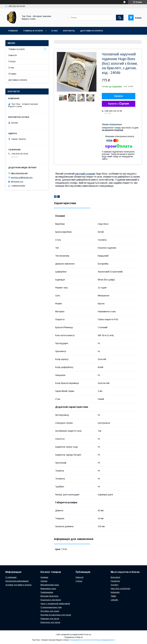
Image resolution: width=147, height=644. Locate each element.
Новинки (44, 577)
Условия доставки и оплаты (18, 585)
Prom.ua (88, 635)
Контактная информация (17, 581)
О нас (54, 31)
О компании (11, 577)
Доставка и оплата (92, 31)
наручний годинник (85, 174)
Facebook (115, 581)
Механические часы (50, 585)
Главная (13, 31)
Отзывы (12, 74)
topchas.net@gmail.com (22, 177)
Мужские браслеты (49, 596)
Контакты (69, 31)
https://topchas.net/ (19, 173)
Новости (13, 55)
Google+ (115, 585)
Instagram (115, 592)
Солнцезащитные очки (51, 607)
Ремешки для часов (50, 619)
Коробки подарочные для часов (56, 615)
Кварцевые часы (48, 589)
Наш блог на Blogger (120, 589)
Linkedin (114, 600)
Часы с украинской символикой (55, 604)
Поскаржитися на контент (80, 640)
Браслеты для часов (50, 622)
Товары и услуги (33, 31)
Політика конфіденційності (104, 640)
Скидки (44, 581)
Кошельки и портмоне (51, 600)
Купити (119, 96)
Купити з (118, 104)
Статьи (12, 61)
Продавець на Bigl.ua (73, 637)
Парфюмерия (47, 592)
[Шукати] (120, 18)
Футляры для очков (50, 611)
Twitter (113, 596)
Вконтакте (115, 577)
